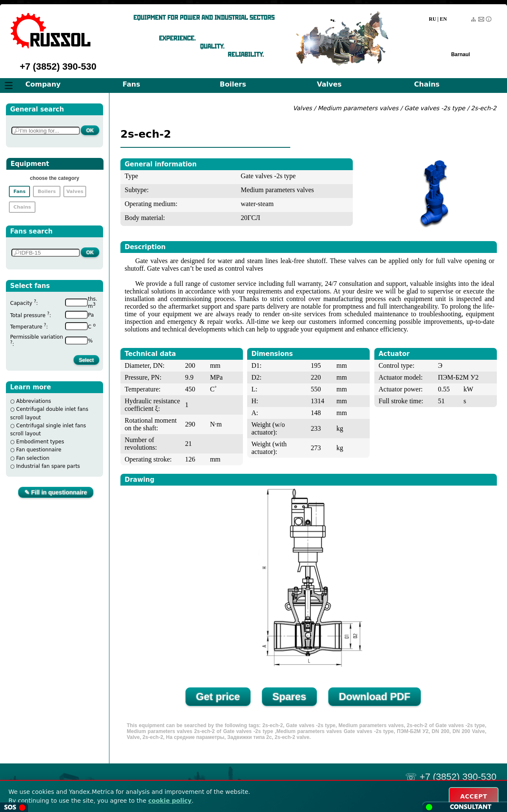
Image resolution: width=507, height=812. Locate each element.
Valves (329, 84)
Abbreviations (34, 401)
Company (43, 84)
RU (432, 19)
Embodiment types (40, 442)
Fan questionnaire (39, 450)
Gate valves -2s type (435, 108)
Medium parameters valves (359, 108)
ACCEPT (474, 796)
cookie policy (170, 801)
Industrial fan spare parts (48, 466)
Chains (427, 84)
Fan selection (33, 458)
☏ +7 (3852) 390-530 (451, 777)
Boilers (233, 84)
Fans (131, 84)
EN (443, 19)
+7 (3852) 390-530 (58, 67)
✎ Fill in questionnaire (56, 492)
